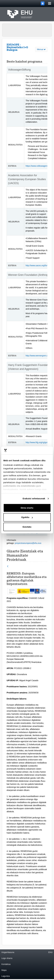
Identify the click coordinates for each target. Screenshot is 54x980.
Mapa (4, 970)
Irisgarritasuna (8, 952)
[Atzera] (8, 566)
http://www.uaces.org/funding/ (39, 265)
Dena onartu (27, 508)
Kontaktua (6, 964)
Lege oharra (7, 958)
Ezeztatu (27, 527)
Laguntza (6, 976)
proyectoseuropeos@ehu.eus (28, 543)
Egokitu (27, 517)
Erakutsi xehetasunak (34, 498)
